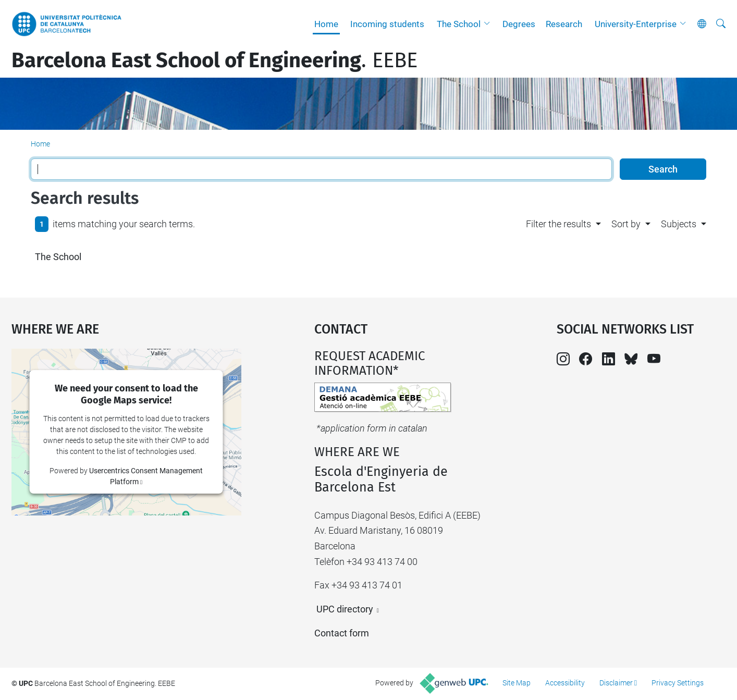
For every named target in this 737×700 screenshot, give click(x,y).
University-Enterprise (636, 24)
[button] (489, 24)
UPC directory (345, 609)
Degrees (519, 24)
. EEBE (214, 60)
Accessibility (565, 683)
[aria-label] (721, 24)
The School (459, 24)
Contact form (342, 633)
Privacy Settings (678, 683)
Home (326, 24)
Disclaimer (616, 683)
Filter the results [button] (558, 224)
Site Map (517, 683)
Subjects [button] (679, 224)
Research (564, 24)
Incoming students (387, 24)
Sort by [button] (626, 224)
